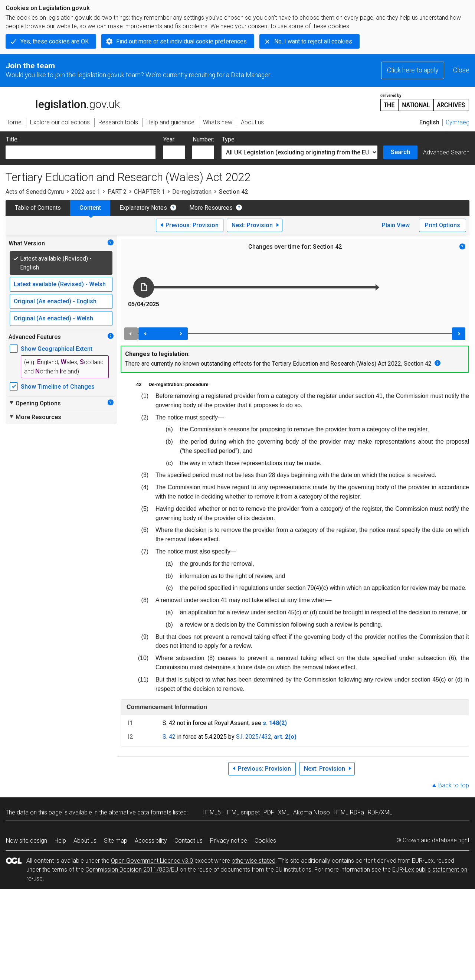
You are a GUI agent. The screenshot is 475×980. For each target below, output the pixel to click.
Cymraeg (458, 122)
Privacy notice (229, 841)
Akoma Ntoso (312, 812)
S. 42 (169, 737)
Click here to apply (413, 70)
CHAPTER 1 (149, 192)
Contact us (189, 841)
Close (461, 70)
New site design (27, 841)
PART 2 (117, 192)
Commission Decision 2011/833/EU (132, 870)
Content (90, 208)
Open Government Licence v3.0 (152, 861)
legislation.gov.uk (63, 102)
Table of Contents (38, 208)
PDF (269, 812)
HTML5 (212, 812)
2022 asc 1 (86, 192)
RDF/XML (380, 812)
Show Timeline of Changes (58, 387)
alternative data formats (140, 812)
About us (85, 841)
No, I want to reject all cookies (313, 41)
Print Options (443, 225)
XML (284, 812)
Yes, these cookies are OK (55, 41)
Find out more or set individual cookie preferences (181, 41)
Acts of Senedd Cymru (35, 192)
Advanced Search (446, 152)
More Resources (211, 208)
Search (400, 152)
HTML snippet (242, 812)
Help (60, 841)
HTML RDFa (349, 812)
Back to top (454, 785)
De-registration (192, 192)
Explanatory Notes (143, 208)
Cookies (265, 841)
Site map (116, 841)
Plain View (396, 225)
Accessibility (151, 841)
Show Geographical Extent (57, 349)
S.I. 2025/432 (254, 737)
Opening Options (35, 403)
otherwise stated (253, 861)
